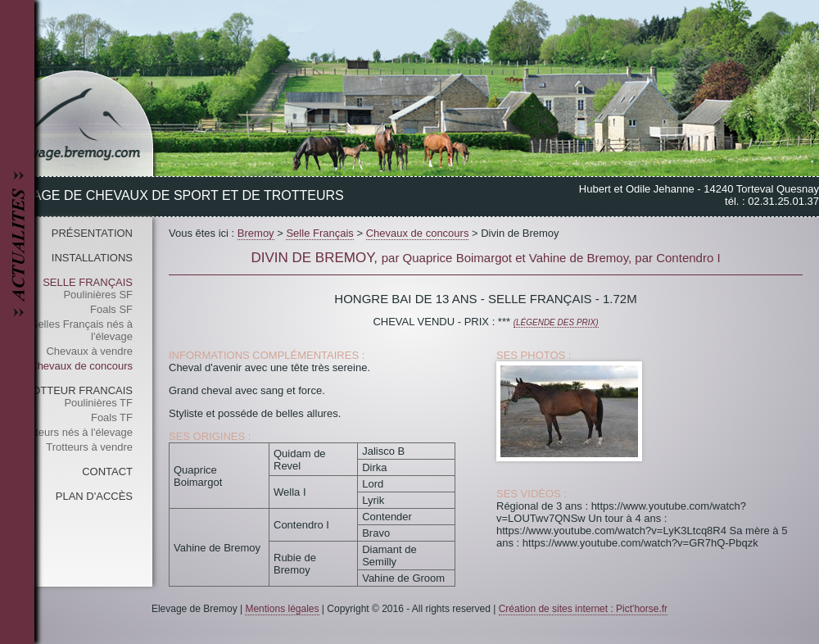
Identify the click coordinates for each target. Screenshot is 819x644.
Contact (107, 472)
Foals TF (112, 417)
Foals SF (111, 309)
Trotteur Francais (75, 390)
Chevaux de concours (81, 366)
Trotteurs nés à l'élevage (75, 432)
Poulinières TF (98, 403)
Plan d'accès (94, 496)
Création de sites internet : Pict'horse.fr (583, 609)
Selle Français (88, 282)
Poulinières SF (98, 295)
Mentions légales (282, 609)
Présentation (92, 233)
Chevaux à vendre (89, 351)
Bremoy (256, 233)
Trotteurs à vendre (89, 447)
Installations (92, 258)
